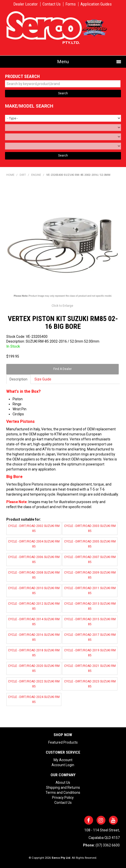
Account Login (63, 765)
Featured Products (63, 742)
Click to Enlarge (62, 306)
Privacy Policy (63, 798)
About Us (63, 782)
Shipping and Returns (63, 787)
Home (10, 175)
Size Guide (43, 379)
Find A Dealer (62, 369)
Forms (71, 4)
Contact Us (52, 4)
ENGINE (36, 175)
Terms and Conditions (63, 793)
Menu (63, 62)
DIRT (23, 175)
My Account (63, 760)
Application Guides (96, 4)
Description (18, 379)
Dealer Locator (26, 4)
